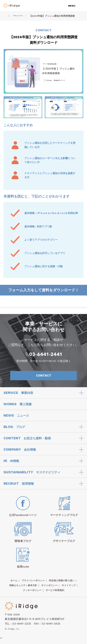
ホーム (14, 583)
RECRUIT (19, 486)
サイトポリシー (49, 588)
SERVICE (18, 396)
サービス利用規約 (55, 593)
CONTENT (27, 441)
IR (11, 464)
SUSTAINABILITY (32, 475)
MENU (72, 6)
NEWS (16, 418)
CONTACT (54, 378)
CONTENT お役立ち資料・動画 (25, 17)
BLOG (14, 430)
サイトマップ (69, 588)
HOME (5, 17)
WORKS (18, 407)
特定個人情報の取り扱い (62, 583)
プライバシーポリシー (33, 583)
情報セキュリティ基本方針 (23, 588)
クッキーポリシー (32, 593)
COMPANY (20, 452)
